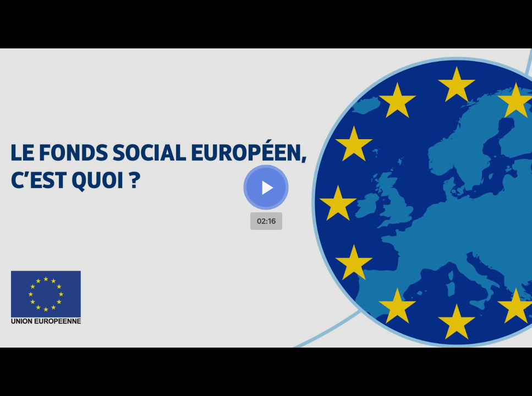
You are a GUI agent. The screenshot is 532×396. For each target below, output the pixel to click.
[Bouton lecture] (266, 187)
